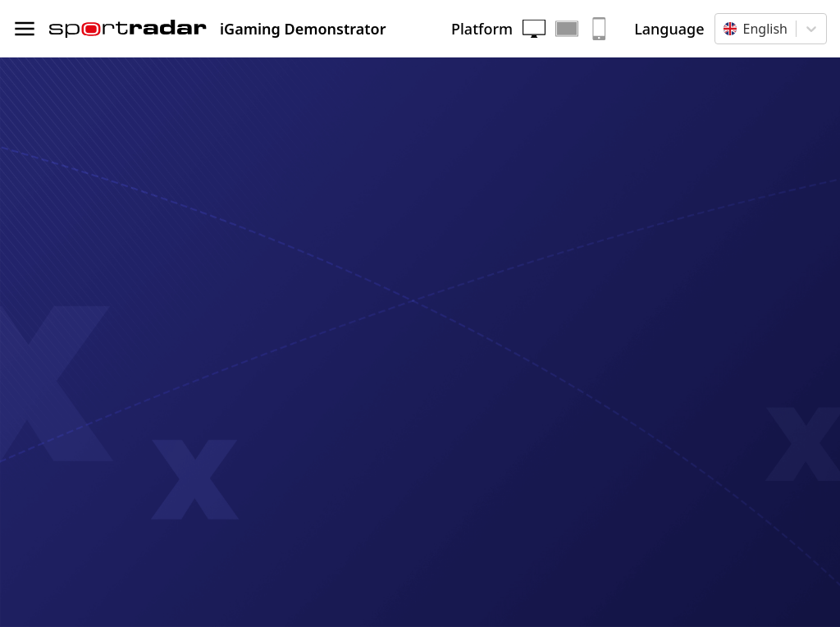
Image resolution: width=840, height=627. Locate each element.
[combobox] (725, 29)
